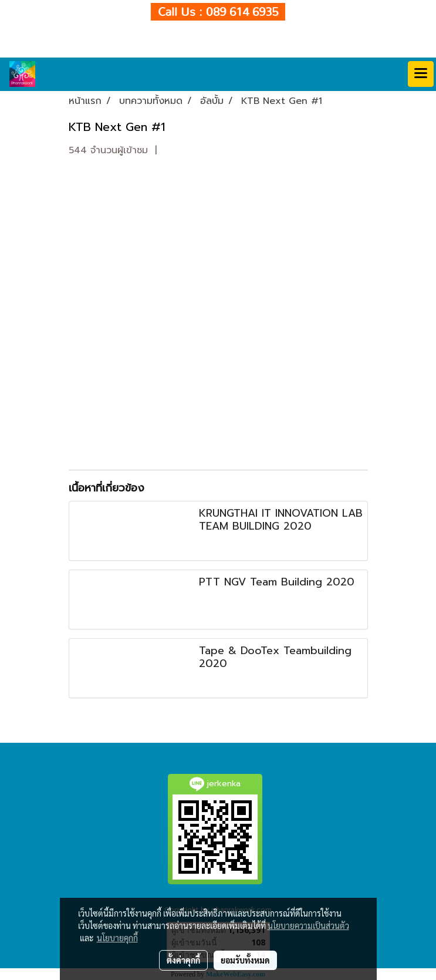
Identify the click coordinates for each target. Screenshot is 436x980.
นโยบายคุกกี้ (117, 938)
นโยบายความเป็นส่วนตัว (308, 925)
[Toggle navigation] (421, 74)
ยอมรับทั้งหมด (245, 960)
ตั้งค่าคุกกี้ (183, 960)
